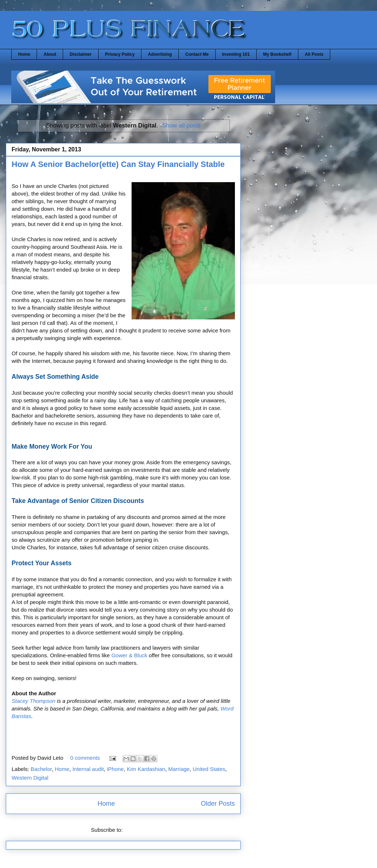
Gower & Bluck (129, 655)
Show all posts (181, 125)
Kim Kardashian (146, 769)
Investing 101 (236, 54)
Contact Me (197, 54)
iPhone (115, 769)
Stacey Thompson (34, 701)
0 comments (85, 758)
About (50, 54)
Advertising (160, 54)
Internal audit (88, 769)
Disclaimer (81, 54)
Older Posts (218, 804)
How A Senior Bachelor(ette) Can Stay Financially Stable (118, 164)
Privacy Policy (120, 54)
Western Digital (30, 778)
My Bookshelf (277, 54)
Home (24, 54)
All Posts (314, 54)
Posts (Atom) (140, 830)
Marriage (179, 769)
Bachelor (41, 769)
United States (209, 769)
